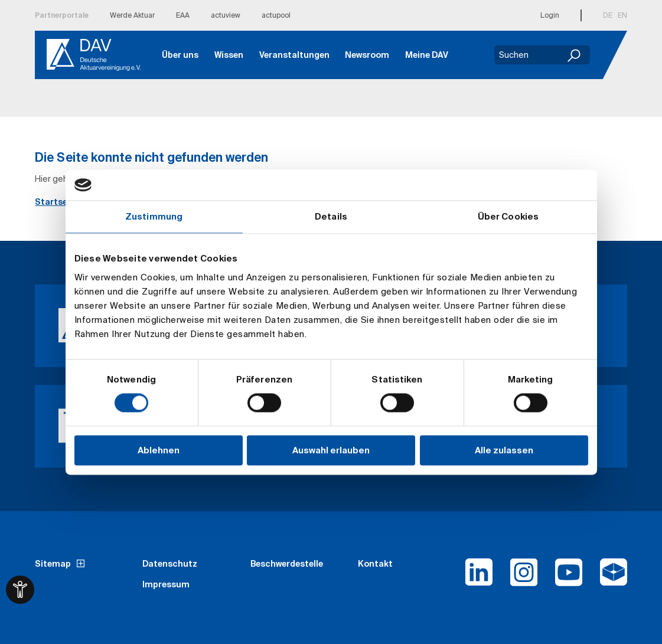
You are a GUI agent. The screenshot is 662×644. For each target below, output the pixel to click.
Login (550, 15)
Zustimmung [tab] (154, 216)
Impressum (166, 584)
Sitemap (53, 564)
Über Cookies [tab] (508, 216)
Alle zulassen (504, 450)
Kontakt (375, 564)
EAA (183, 15)
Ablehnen (159, 450)
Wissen (229, 55)
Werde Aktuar (132, 15)
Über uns (180, 55)
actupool (276, 15)
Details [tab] (331, 216)
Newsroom (367, 55)
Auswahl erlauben (331, 450)
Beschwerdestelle (287, 564)
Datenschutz (170, 564)
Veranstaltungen (294, 55)
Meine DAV (427, 55)
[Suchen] (575, 55)
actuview (226, 15)
